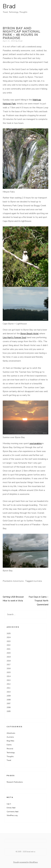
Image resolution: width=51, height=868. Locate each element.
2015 (9, 672)
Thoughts (10, 756)
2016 (9, 669)
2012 (9, 684)
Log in (9, 804)
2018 (9, 661)
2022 (9, 645)
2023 (9, 641)
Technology (11, 753)
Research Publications (15, 782)
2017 (9, 665)
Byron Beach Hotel (30, 334)
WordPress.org (12, 815)
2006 (9, 707)
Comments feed (13, 812)
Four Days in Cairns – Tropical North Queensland (38, 601)
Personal (10, 749)
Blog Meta (10, 741)
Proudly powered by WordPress (26, 862)
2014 (9, 676)
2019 (9, 657)
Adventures (18, 581)
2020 (9, 653)
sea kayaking (36, 443)
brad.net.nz (31, 852)
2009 (9, 696)
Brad (9, 6)
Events (9, 745)
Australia (38, 581)
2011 (9, 688)
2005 (9, 711)
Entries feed (11, 808)
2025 (9, 633)
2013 (9, 680)
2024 (9, 637)
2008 (9, 700)
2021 (9, 649)
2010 (9, 692)
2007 (9, 704)
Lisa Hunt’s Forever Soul (14, 337)
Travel (9, 760)
